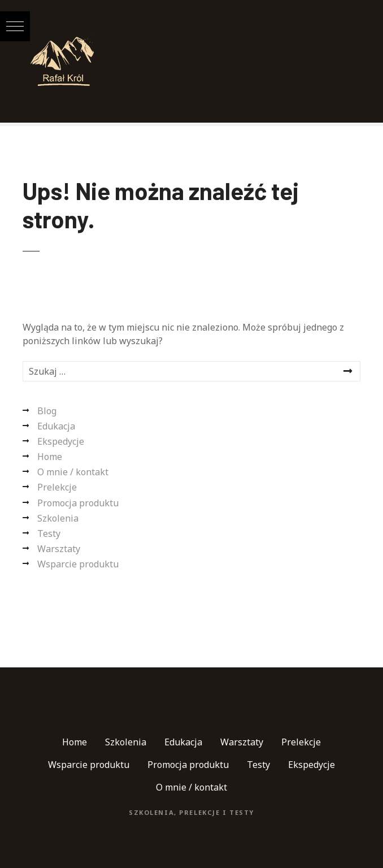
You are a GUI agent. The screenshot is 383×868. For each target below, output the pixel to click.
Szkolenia (58, 518)
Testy (49, 533)
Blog (47, 411)
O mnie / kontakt (73, 472)
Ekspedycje (61, 441)
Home (50, 457)
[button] (15, 26)
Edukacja (56, 426)
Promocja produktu (78, 503)
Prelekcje (57, 487)
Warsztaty (59, 549)
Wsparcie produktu (78, 564)
